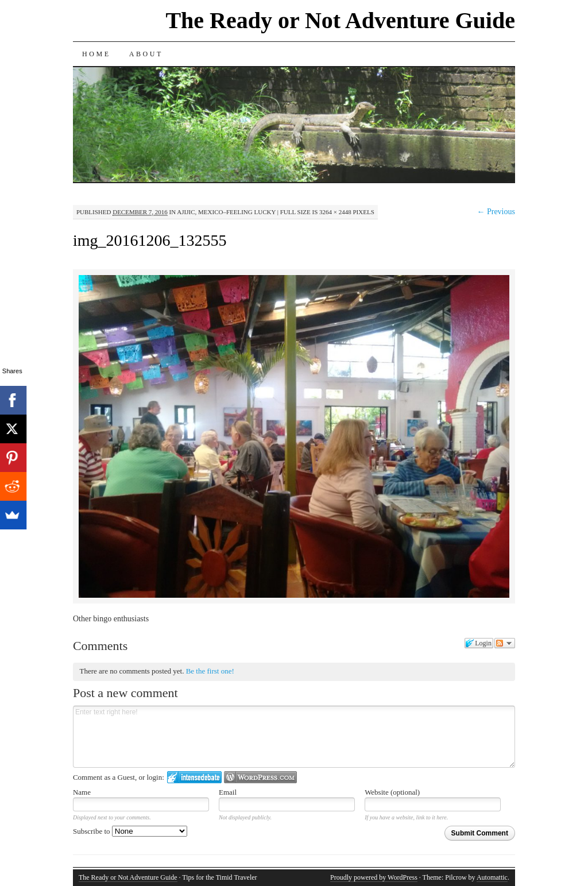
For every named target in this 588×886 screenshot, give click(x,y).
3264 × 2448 (335, 212)
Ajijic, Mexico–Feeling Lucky (226, 212)
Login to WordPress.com (260, 777)
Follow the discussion (505, 643)
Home (96, 54)
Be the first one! (210, 671)
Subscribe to (130, 831)
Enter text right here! (294, 737)
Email (228, 792)
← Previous (496, 212)
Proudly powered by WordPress (374, 877)
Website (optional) (392, 792)
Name (82, 792)
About (146, 54)
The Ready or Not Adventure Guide (340, 20)
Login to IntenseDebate (194, 777)
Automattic (492, 877)
